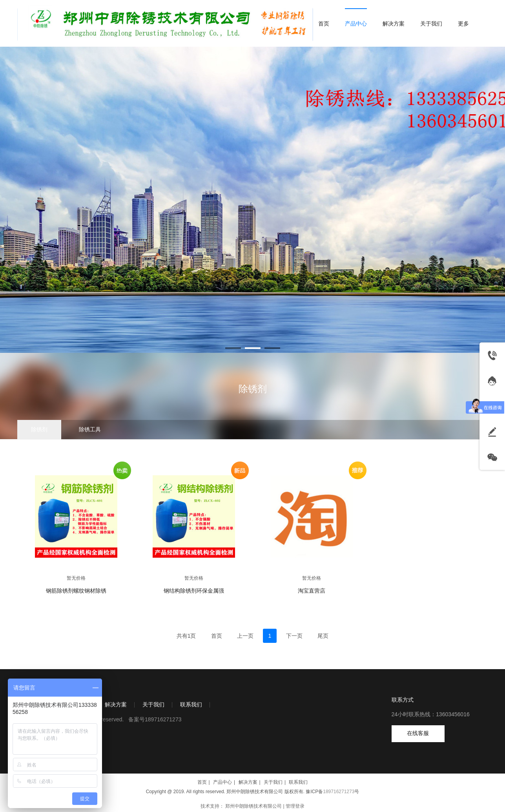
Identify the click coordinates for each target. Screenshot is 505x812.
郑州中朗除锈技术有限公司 (253, 806)
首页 (202, 782)
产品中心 (222, 782)
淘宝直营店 (312, 591)
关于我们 (153, 705)
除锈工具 (90, 430)
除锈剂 (253, 389)
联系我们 (191, 705)
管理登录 (295, 806)
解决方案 (116, 705)
